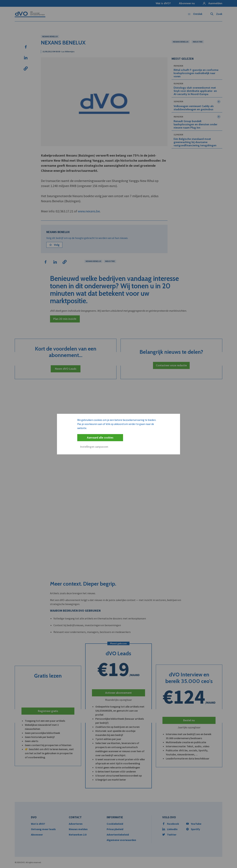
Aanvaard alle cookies (100, 438)
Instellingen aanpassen (94, 447)
